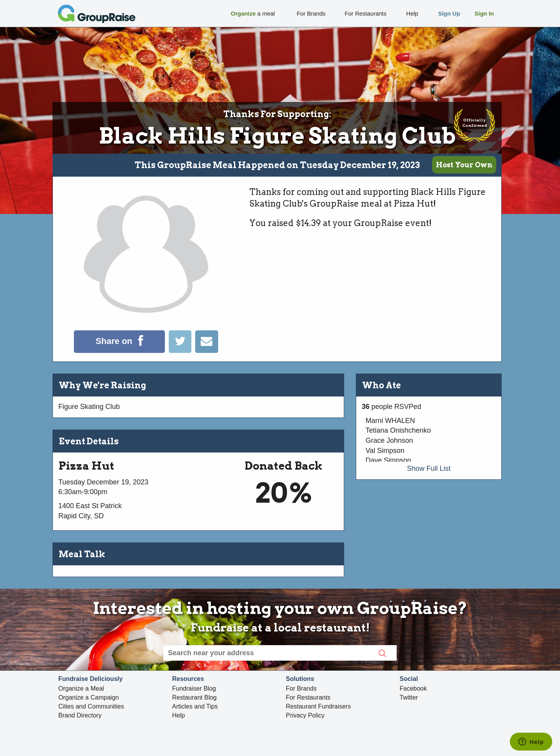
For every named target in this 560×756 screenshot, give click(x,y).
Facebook (413, 688)
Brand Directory (80, 715)
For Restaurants (308, 697)
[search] (382, 653)
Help (179, 715)
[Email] (206, 351)
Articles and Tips (195, 706)
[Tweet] (182, 351)
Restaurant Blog (195, 697)
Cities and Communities (91, 706)
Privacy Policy (305, 715)
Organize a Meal (81, 688)
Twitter (409, 697)
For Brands (301, 688)
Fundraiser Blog (194, 688)
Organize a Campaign (89, 697)
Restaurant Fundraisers (318, 706)
